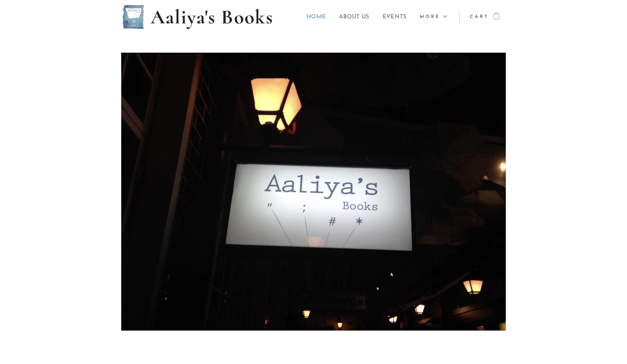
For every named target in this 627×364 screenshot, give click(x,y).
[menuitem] (306, 17)
